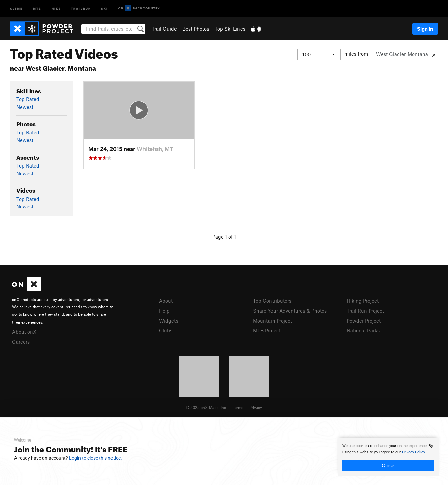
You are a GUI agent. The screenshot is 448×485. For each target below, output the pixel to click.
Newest (25, 107)
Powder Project (364, 321)
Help (164, 311)
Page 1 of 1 (224, 237)
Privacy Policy (413, 452)
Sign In (425, 29)
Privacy (256, 407)
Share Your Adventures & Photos (290, 311)
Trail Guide (164, 29)
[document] (388, 457)
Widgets (169, 321)
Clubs (166, 330)
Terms (238, 407)
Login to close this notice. (95, 458)
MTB (37, 8)
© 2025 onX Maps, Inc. (206, 407)
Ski (105, 8)
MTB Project (267, 330)
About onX (24, 332)
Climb (17, 8)
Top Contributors (272, 301)
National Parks (363, 330)
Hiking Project (363, 301)
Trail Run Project (365, 311)
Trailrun (81, 8)
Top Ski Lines (230, 29)
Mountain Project (273, 321)
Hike (56, 8)
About (166, 301)
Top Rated (28, 99)
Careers (21, 342)
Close (388, 465)
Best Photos (196, 29)
